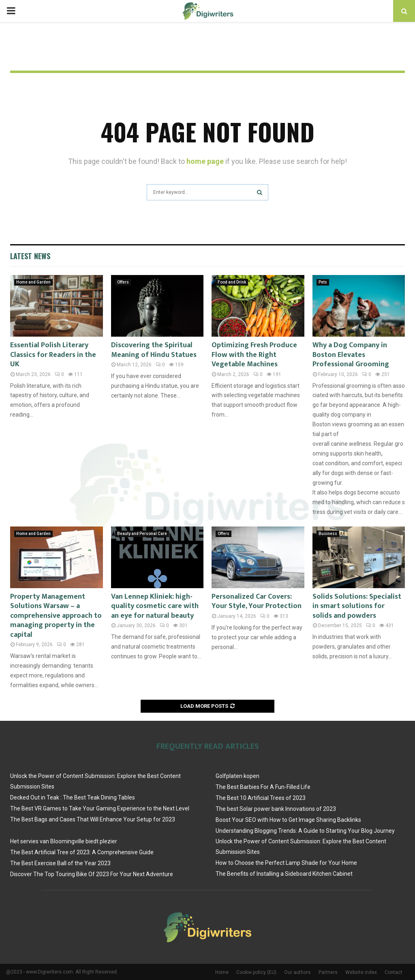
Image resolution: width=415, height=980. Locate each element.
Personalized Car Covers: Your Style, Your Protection (257, 601)
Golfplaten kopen (237, 776)
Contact (394, 972)
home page (205, 161)
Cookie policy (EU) (256, 972)
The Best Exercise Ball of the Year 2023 (60, 863)
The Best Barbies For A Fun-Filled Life (263, 787)
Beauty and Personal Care (142, 534)
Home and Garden (33, 282)
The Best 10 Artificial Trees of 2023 (261, 798)
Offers (123, 282)
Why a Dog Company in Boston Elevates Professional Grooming (351, 355)
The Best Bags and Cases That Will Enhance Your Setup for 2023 (93, 819)
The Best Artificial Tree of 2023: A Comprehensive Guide (82, 852)
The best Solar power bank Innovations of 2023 (276, 809)
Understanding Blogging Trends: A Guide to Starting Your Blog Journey (305, 831)
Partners (328, 972)
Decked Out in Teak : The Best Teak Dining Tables (73, 797)
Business (328, 534)
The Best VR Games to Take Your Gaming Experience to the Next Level (100, 808)
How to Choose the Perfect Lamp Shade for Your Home (286, 863)
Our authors (297, 972)
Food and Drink (232, 282)
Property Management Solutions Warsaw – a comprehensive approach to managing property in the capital (56, 616)
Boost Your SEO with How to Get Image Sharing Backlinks (288, 820)
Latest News (30, 256)
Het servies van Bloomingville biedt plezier (64, 841)
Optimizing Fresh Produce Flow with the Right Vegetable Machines (254, 355)
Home (222, 972)
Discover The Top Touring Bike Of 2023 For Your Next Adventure (92, 874)
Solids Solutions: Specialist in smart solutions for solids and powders (357, 606)
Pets (323, 282)
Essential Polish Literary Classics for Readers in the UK (53, 355)
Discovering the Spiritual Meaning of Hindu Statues (154, 350)
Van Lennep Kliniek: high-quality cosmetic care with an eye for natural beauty (155, 606)
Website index (361, 972)
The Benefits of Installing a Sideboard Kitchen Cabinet (284, 874)
